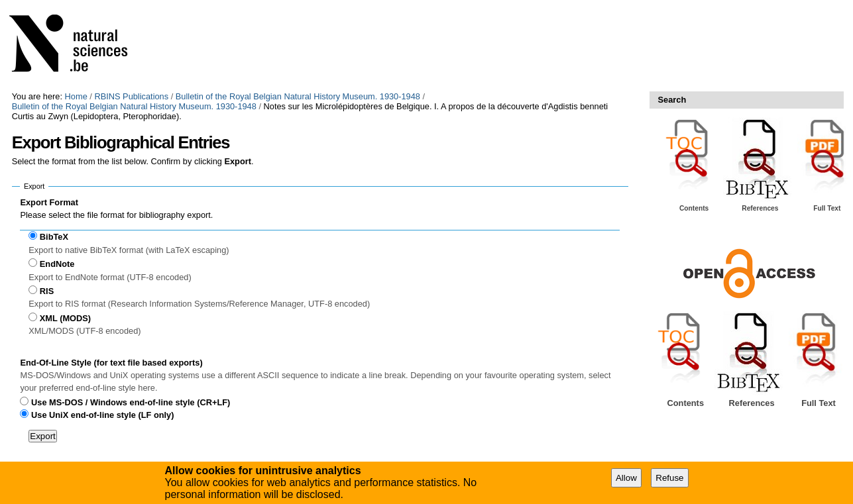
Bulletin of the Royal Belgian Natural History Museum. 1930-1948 (298, 96)
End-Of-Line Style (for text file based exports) (111, 363)
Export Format (49, 202)
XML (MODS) (65, 318)
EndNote (57, 264)
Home (76, 96)
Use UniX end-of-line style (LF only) (102, 415)
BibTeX (54, 237)
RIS (47, 291)
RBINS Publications (131, 96)
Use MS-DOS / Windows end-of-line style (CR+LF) (131, 402)
